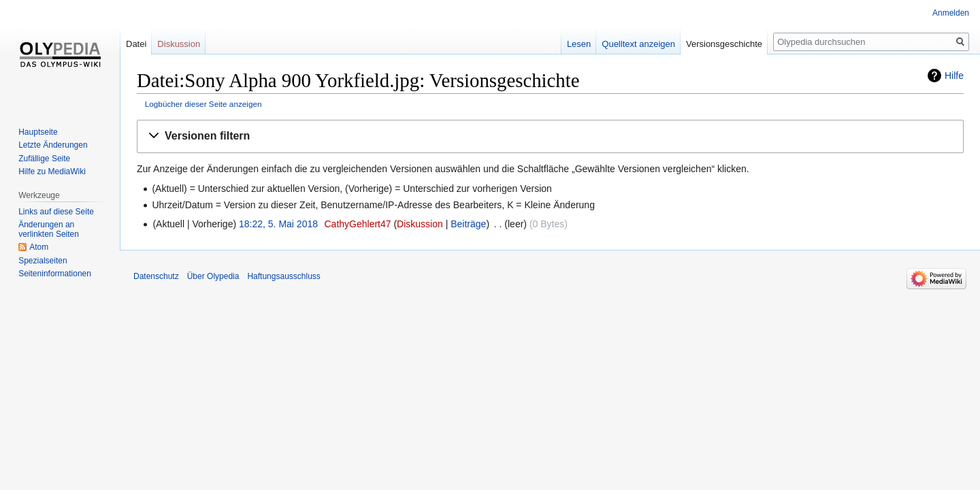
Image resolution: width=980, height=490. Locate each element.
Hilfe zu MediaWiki (52, 171)
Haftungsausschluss (283, 276)
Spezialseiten (43, 261)
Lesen (579, 44)
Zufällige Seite (44, 159)
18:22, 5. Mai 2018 (278, 224)
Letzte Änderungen (53, 145)
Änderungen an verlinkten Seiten (49, 229)
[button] (550, 136)
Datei (136, 44)
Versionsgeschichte (724, 44)
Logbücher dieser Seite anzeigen (203, 104)
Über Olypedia (213, 276)
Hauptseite (38, 132)
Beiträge (468, 224)
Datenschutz (156, 276)
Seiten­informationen (55, 274)
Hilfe (954, 76)
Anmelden (951, 13)
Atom (39, 247)
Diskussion (420, 224)
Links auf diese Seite (56, 212)
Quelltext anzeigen (638, 44)
